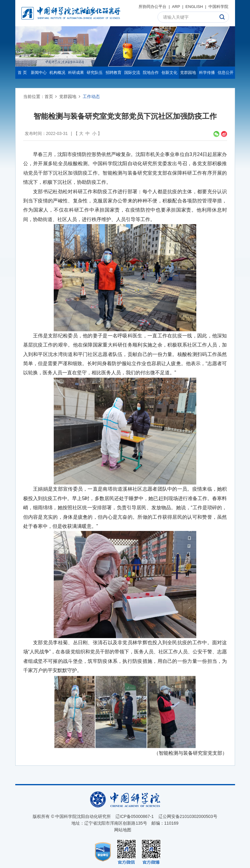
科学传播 (207, 73)
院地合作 (151, 73)
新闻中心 (39, 73)
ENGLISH (194, 7)
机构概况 (57, 73)
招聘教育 (114, 73)
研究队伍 (95, 73)
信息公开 (226, 73)
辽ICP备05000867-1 (135, 816)
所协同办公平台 (152, 7)
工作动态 (91, 96)
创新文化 (169, 73)
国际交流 (132, 73)
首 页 (22, 73)
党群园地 (188, 73)
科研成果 (76, 73)
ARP (176, 7)
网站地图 (123, 830)
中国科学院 (218, 7)
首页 (49, 96)
